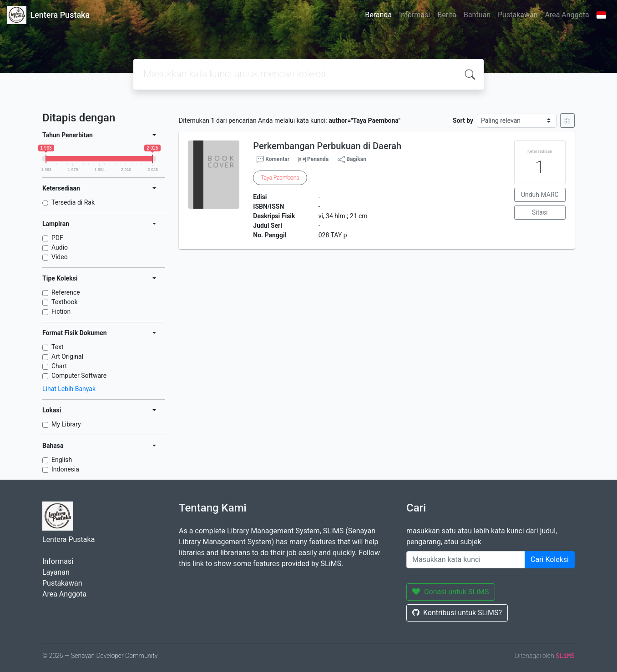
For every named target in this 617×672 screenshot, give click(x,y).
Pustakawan (518, 15)
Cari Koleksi (550, 559)
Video (60, 257)
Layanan (56, 572)
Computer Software (79, 376)
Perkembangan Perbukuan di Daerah (327, 146)
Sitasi (540, 212)
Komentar (273, 160)
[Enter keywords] (466, 560)
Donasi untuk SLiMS (451, 592)
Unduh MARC (540, 195)
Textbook (65, 302)
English (62, 460)
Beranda (378, 15)
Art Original (67, 356)
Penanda (318, 159)
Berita (447, 15)
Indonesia (65, 469)
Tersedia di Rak (73, 202)
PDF (57, 238)
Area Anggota (567, 15)
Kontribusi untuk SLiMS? (457, 613)
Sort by (463, 120)
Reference (66, 292)
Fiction (61, 311)
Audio (60, 247)
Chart (59, 366)
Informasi (415, 15)
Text (58, 347)
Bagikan (352, 160)
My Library (66, 424)
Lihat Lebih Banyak (69, 389)
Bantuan (477, 15)
